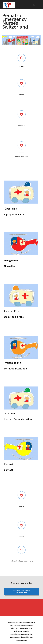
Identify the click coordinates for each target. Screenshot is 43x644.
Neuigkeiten (11, 260)
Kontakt (9, 464)
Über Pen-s (10, 209)
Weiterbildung (12, 363)
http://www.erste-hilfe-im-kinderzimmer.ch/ (22, 592)
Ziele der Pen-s (12, 311)
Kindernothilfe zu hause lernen (21, 561)
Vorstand (9, 413)
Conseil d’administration (18, 419)
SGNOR (21, 506)
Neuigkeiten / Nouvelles (21, 631)
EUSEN (21, 536)
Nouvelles (10, 266)
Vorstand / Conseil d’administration (22, 637)
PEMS (21, 94)
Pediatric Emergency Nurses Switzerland (22, 622)
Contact (8, 470)
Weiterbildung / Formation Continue (21, 634)
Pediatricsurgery (21, 156)
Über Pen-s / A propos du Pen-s (21, 628)
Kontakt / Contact (22, 640)
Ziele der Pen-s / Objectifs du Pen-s (22, 625)
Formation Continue (15, 369)
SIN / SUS (22, 125)
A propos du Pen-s (14, 214)
